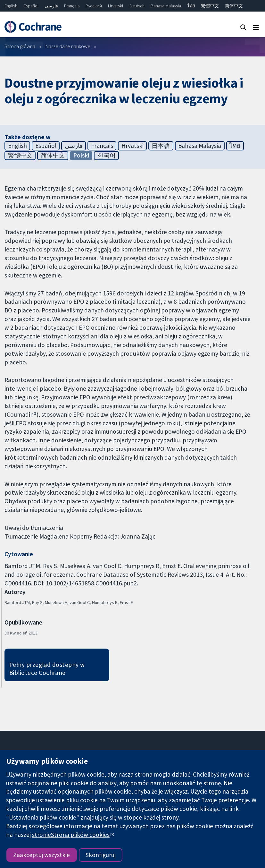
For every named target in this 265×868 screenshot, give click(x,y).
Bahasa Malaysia (166, 6)
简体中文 (234, 6)
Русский (94, 6)
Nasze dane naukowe (68, 46)
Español (31, 6)
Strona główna (20, 46)
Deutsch (137, 6)
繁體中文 (210, 6)
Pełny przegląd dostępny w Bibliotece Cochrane (47, 669)
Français (72, 6)
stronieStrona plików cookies (71, 835)
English (11, 6)
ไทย (191, 6)
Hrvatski (116, 6)
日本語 (161, 146)
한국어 (107, 155)
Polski (81, 155)
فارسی (51, 6)
